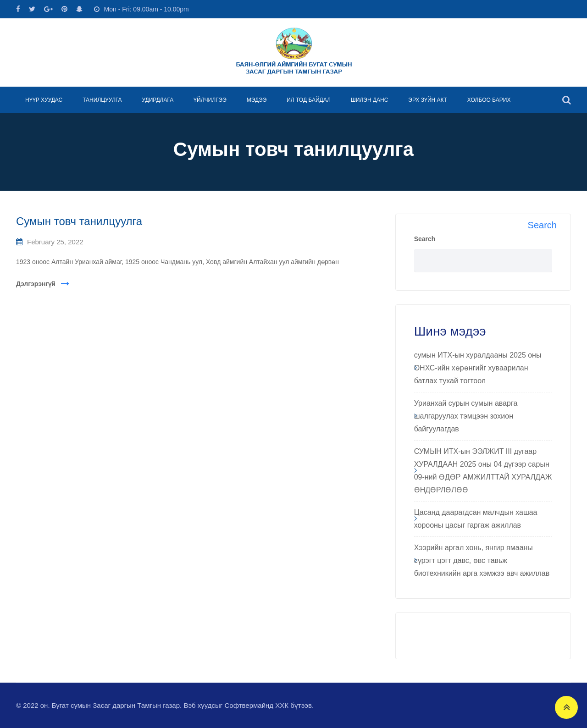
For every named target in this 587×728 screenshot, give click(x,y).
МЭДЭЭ (257, 100)
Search (425, 239)
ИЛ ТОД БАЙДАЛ (309, 100)
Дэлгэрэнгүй (36, 284)
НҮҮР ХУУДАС (44, 100)
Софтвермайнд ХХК (256, 705)
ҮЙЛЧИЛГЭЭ (210, 100)
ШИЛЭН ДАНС (370, 100)
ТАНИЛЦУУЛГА (102, 100)
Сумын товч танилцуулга (79, 221)
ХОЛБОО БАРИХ (489, 100)
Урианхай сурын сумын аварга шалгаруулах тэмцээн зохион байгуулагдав (466, 416)
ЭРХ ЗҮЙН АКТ (428, 100)
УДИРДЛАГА (158, 100)
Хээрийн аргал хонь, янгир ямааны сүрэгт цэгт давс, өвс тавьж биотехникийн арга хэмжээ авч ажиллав (482, 560)
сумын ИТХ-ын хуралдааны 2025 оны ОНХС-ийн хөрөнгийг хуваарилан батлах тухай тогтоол (478, 368)
